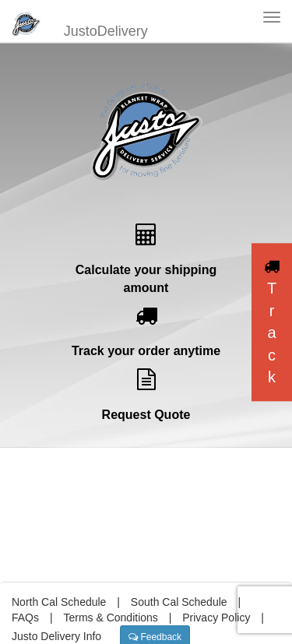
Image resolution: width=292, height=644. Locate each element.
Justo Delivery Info (56, 636)
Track (272, 322)
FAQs (25, 618)
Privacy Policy (216, 618)
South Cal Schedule (179, 602)
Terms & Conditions (110, 618)
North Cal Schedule (59, 602)
